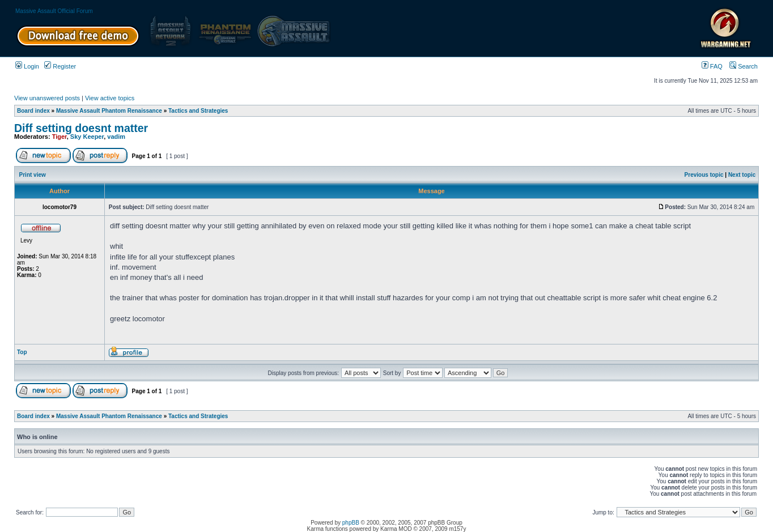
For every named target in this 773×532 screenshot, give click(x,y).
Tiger (60, 137)
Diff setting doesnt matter (81, 128)
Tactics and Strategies (198, 111)
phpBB (351, 523)
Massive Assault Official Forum (54, 11)
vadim (116, 137)
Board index (33, 111)
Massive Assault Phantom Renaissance (109, 111)
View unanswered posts (47, 98)
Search (744, 66)
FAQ (712, 66)
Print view (33, 175)
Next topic (742, 175)
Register (60, 66)
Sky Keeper (87, 137)
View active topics (110, 98)
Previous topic (704, 175)
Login (27, 66)
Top (22, 352)
